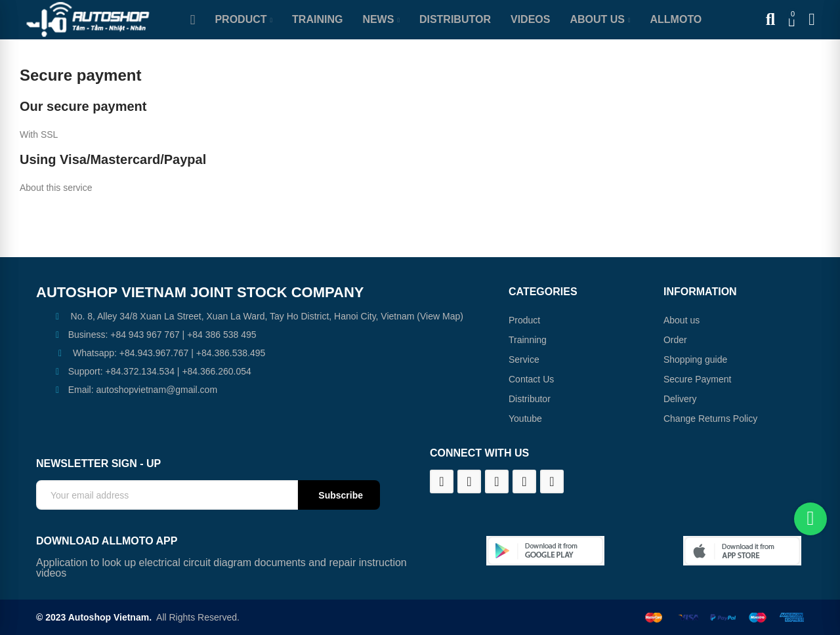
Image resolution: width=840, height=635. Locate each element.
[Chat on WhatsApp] (810, 519)
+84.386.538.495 (231, 353)
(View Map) (438, 316)
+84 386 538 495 (222, 335)
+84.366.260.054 (217, 371)
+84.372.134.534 (140, 371)
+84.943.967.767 (154, 353)
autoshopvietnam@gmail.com (157, 390)
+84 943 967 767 (145, 335)
